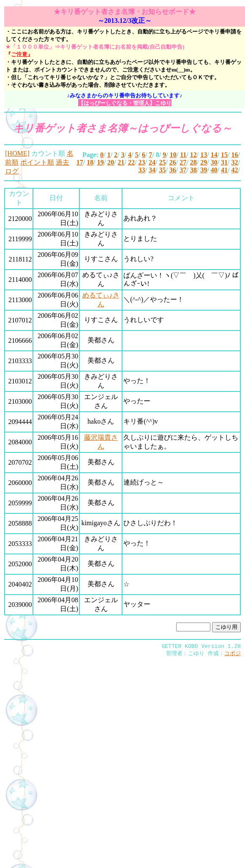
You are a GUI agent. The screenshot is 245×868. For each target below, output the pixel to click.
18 (90, 162)
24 (152, 162)
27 (183, 162)
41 (224, 170)
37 (183, 170)
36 (173, 170)
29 (204, 162)
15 (224, 155)
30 (214, 162)
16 (235, 155)
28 (193, 162)
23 (142, 162)
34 (152, 170)
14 (214, 155)
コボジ (233, 655)
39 (204, 170)
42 (235, 170)
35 (162, 170)
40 (214, 170)
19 (101, 162)
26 (173, 162)
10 (173, 155)
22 (131, 162)
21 (121, 162)
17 (80, 162)
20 (111, 162)
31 (224, 162)
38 (193, 170)
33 (142, 170)
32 (235, 162)
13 (204, 155)
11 (183, 155)
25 (162, 162)
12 (193, 155)
